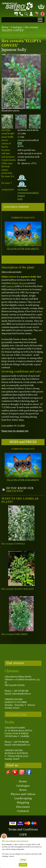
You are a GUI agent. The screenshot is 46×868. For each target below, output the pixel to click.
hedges (21, 196)
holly (20, 199)
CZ (36, 13)
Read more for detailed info (15, 431)
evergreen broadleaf (28, 193)
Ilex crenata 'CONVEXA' (13, 544)
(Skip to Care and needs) (11, 272)
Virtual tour (16, 714)
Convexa (10, 286)
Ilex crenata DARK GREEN (15, 634)
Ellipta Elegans (19, 283)
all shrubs (23, 190)
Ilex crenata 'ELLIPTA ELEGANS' (18, 589)
